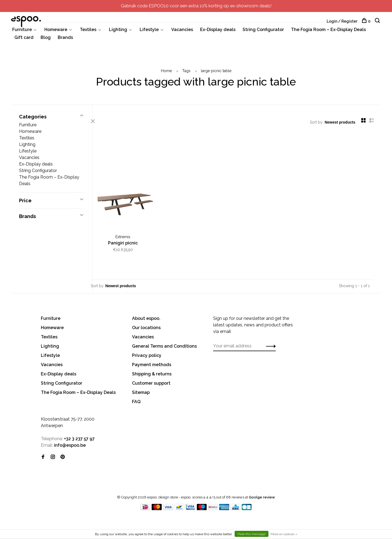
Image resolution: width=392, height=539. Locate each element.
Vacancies (182, 32)
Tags (186, 73)
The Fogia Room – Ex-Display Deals (328, 32)
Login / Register (342, 21)
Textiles (88, 32)
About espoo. (146, 318)
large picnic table (216, 73)
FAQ (136, 401)
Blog (46, 40)
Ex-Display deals (218, 32)
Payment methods (152, 364)
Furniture (22, 32)
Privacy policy (147, 355)
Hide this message (252, 534)
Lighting (118, 32)
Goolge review (262, 497)
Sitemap (141, 392)
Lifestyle (149, 32)
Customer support (151, 383)
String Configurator (263, 32)
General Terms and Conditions (164, 346)
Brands (65, 40)
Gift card (24, 40)
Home (166, 73)
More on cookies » (284, 534)
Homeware (56, 32)
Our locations (146, 327)
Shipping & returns (152, 373)
